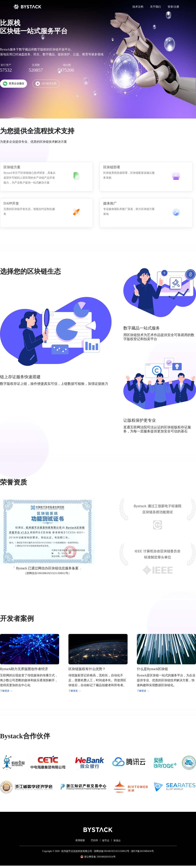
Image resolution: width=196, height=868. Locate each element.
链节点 (106, 840)
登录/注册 (173, 7)
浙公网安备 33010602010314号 (98, 857)
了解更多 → (6, 691)
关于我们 (155, 7)
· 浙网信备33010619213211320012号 (111, 851)
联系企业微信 (14, 84)
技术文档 (138, 7)
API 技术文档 (46, 84)
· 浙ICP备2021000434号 (141, 851)
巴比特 (94, 840)
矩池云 (117, 840)
